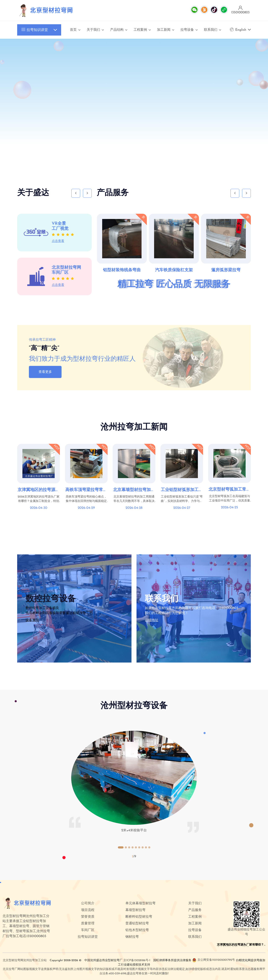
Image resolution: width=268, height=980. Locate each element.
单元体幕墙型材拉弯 (140, 903)
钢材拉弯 (132, 937)
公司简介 (88, 903)
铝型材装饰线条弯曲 (122, 270)
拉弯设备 (187, 30)
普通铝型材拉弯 (137, 924)
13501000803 (228, 608)
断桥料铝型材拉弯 (139, 917)
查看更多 (45, 372)
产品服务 (195, 910)
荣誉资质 (88, 917)
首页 (73, 30)
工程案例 (140, 30)
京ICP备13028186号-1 (137, 960)
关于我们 (93, 30)
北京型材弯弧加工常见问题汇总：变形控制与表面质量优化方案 (229, 490)
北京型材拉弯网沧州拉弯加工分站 (25, 960)
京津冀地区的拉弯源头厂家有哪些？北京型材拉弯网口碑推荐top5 (39, 490)
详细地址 (152, 620)
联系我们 (211, 30)
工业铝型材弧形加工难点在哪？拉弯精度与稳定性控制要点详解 (182, 490)
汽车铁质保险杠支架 (174, 270)
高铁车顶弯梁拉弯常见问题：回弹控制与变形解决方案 (86, 490)
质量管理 (88, 924)
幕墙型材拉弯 (135, 910)
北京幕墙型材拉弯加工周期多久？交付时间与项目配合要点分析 (134, 490)
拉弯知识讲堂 (35, 30)
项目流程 (88, 910)
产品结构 (117, 30)
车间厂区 (88, 930)
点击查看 (58, 241)
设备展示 (32, 620)
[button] (121, 847)
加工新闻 (164, 30)
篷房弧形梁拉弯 (226, 270)
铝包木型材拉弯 (137, 930)
